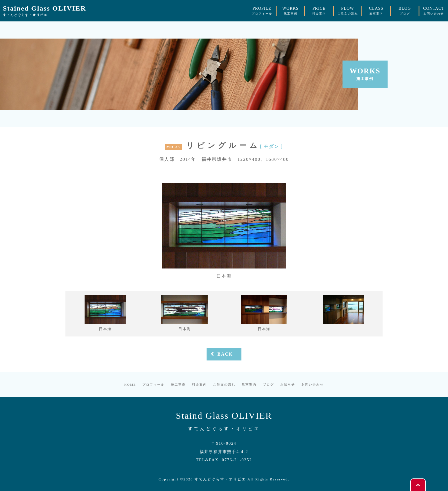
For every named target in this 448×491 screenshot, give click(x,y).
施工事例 (178, 384)
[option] (224, 231)
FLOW (348, 11)
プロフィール (153, 384)
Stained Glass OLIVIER (44, 11)
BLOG (405, 11)
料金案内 (199, 384)
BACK (221, 354)
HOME (130, 384)
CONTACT (434, 11)
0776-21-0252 (237, 460)
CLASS (376, 11)
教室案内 (249, 384)
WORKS (290, 11)
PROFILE (262, 11)
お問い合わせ (313, 384)
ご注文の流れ (224, 384)
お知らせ (288, 384)
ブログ (268, 384)
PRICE (319, 11)
